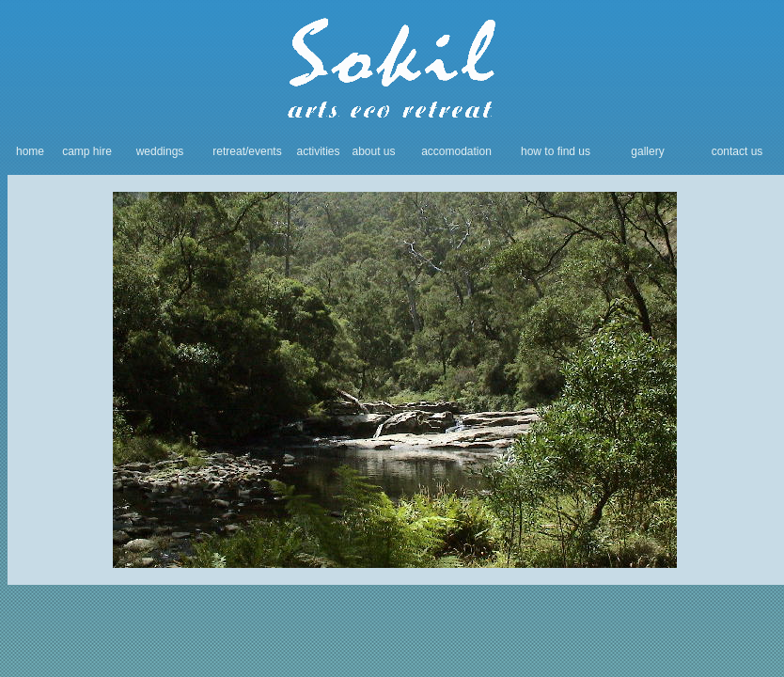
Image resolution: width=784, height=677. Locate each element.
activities (318, 151)
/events (264, 151)
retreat (229, 151)
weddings (160, 151)
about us (373, 151)
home (30, 151)
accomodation (456, 151)
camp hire (87, 151)
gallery (647, 151)
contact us (737, 151)
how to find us (556, 151)
